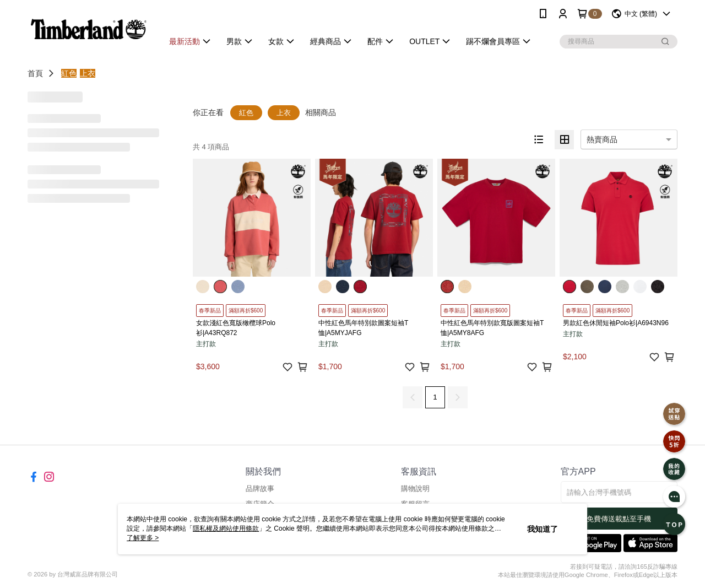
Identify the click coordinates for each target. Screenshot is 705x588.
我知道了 (543, 529)
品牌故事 (260, 489)
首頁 (35, 73)
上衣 (88, 73)
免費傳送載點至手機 (619, 519)
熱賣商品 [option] (602, 139)
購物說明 (415, 489)
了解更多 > (143, 538)
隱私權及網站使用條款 (226, 528)
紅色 (69, 73)
